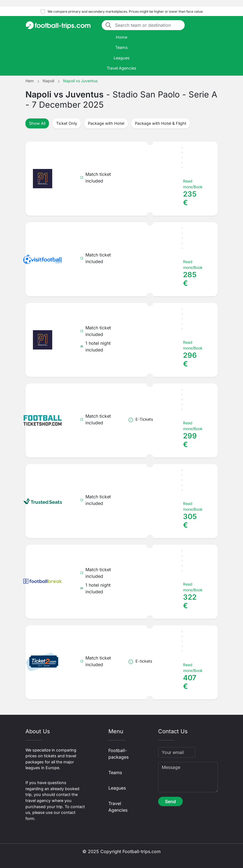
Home (121, 37)
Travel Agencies (121, 68)
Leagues (122, 58)
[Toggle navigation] (215, 25)
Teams (121, 47)
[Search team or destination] (148, 25)
